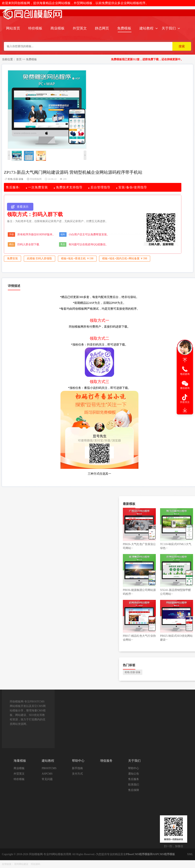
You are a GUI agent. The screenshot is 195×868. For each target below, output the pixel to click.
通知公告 (134, 774)
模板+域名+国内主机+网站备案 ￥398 (125, 258)
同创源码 (35, 864)
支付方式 (77, 774)
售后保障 (134, 790)
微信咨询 (185, 388)
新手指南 (77, 768)
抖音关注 (185, 402)
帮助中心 (134, 768)
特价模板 (35, 28)
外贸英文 (80, 28)
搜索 (182, 46)
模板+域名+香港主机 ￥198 (77, 258)
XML (190, 854)
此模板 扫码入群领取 (40, 258)
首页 (19, 59)
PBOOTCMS (49, 768)
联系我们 (134, 785)
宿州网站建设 (21, 864)
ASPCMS (47, 774)
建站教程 (146, 28)
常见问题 (47, 779)
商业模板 (58, 28)
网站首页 (13, 28)
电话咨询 (185, 374)
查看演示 (23, 207)
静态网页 (102, 28)
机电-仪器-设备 (16, 179)
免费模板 (124, 28)
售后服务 (134, 779)
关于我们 (169, 28)
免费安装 (12, 258)
